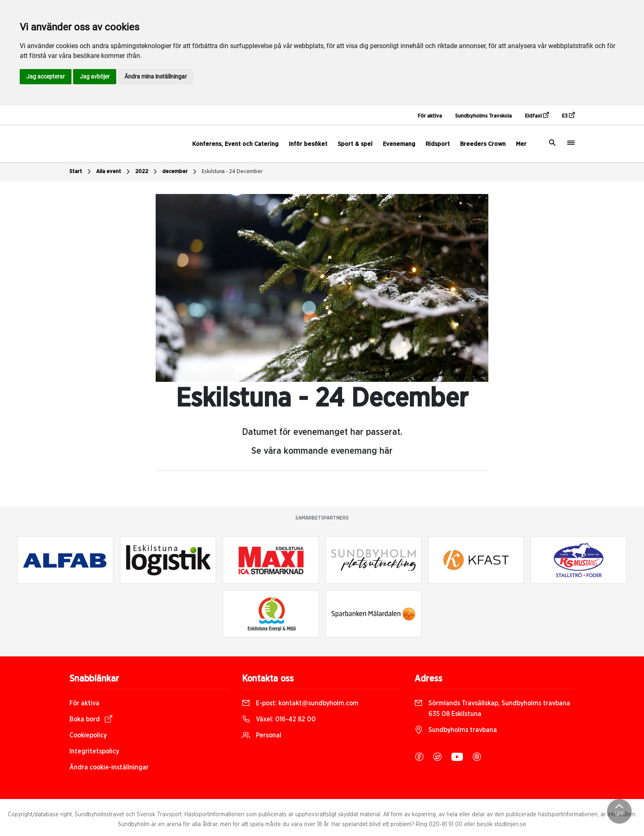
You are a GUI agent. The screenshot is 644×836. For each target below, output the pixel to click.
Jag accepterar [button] (46, 76)
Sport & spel (355, 144)
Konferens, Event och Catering (235, 144)
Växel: (279, 719)
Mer (521, 144)
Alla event (114, 172)
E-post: (300, 703)
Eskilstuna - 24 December (232, 172)
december (180, 172)
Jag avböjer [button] (95, 76)
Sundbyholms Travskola (483, 116)
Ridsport (438, 144)
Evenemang (399, 144)
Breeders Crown (483, 144)
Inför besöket (308, 144)
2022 (147, 172)
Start (81, 172)
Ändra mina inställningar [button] (156, 76)
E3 (568, 115)
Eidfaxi (537, 115)
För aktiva (430, 116)
